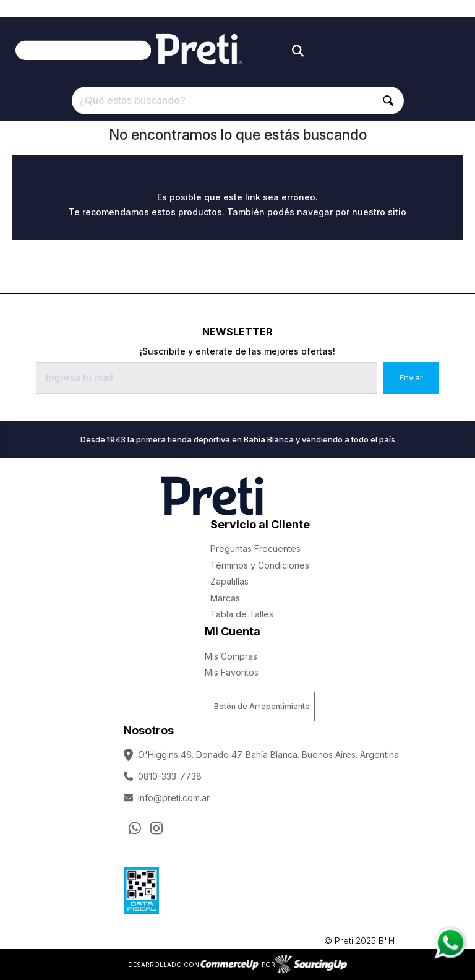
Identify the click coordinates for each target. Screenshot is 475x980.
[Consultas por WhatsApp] (135, 828)
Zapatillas (229, 581)
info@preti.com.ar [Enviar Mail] (167, 798)
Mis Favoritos (232, 672)
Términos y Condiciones (260, 565)
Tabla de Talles (242, 614)
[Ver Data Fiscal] (141, 887)
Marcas (225, 598)
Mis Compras (231, 656)
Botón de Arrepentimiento (262, 706)
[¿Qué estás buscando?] (238, 101)
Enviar (411, 377)
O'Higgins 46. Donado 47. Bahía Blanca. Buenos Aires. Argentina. (262, 755)
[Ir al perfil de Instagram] (156, 828)
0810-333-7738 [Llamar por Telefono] (163, 776)
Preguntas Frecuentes (255, 548)
